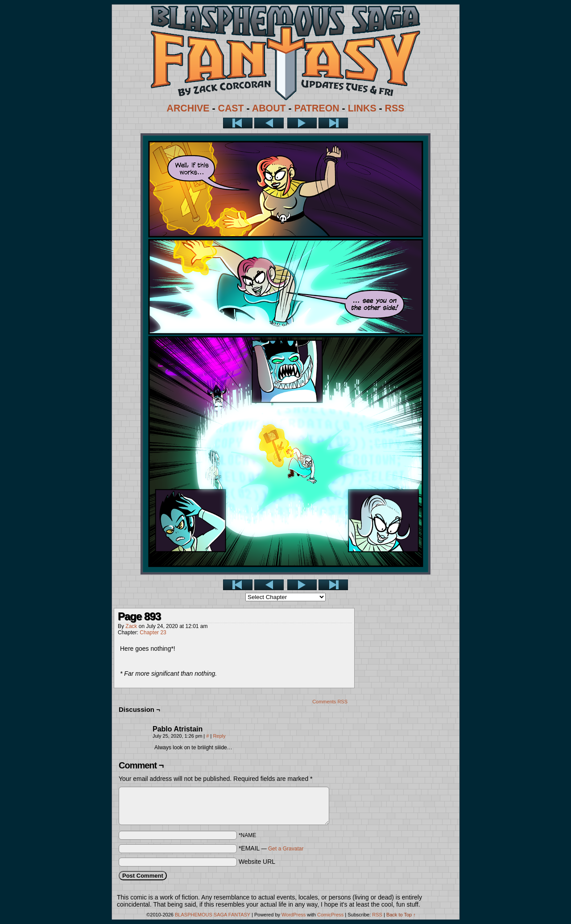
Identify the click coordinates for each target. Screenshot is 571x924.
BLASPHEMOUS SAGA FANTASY (213, 915)
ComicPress (330, 915)
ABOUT (269, 108)
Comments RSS (330, 702)
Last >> (333, 123)
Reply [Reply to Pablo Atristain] (219, 736)
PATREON (317, 108)
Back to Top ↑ (401, 915)
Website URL (257, 862)
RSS (395, 108)
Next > (302, 123)
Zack (131, 626)
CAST (231, 108)
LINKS (362, 108)
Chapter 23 (153, 632)
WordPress (294, 915)
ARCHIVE (188, 108)
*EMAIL (271, 848)
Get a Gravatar (286, 849)
